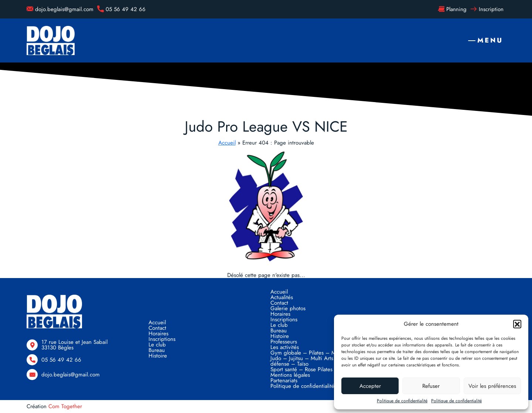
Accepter (370, 386)
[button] (517, 324)
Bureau (157, 350)
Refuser (431, 386)
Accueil (227, 143)
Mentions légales (290, 375)
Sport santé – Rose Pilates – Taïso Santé (318, 369)
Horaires (158, 334)
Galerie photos (288, 308)
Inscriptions (162, 339)
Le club (157, 345)
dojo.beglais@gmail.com (60, 9)
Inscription (487, 9)
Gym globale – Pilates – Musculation (315, 353)
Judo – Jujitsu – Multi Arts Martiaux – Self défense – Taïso (321, 361)
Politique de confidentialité (402, 401)
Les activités (285, 347)
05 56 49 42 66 (121, 9)
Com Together (65, 406)
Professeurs (284, 342)
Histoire (158, 356)
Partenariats (284, 380)
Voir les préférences (492, 386)
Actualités (282, 297)
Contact (157, 328)
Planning (452, 9)
